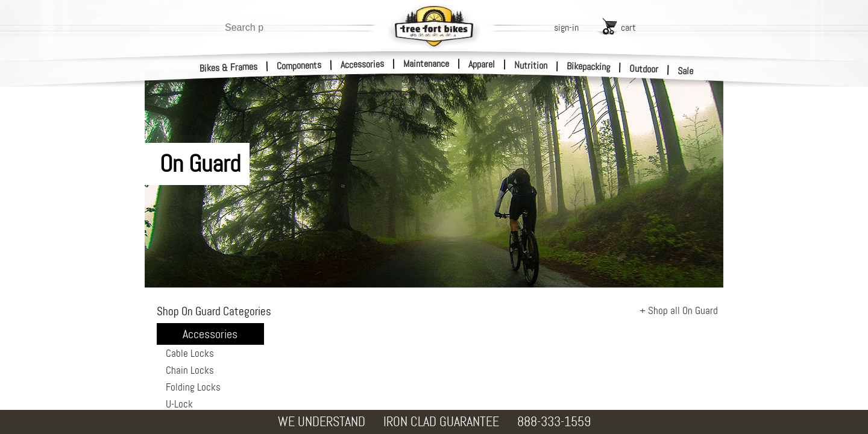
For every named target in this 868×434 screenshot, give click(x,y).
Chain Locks (190, 370)
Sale (686, 71)
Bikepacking (589, 67)
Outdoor (644, 69)
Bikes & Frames (229, 68)
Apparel (482, 64)
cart (628, 27)
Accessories (362, 64)
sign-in (566, 27)
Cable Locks (190, 353)
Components (299, 65)
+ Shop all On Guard (679, 310)
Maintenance (426, 64)
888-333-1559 (554, 422)
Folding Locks (193, 387)
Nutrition (531, 65)
